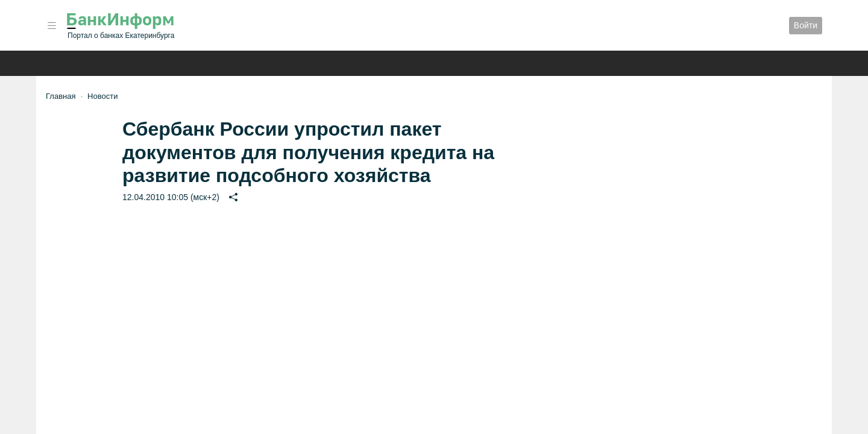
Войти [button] (806, 25)
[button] (52, 26)
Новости (102, 96)
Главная (61, 96)
